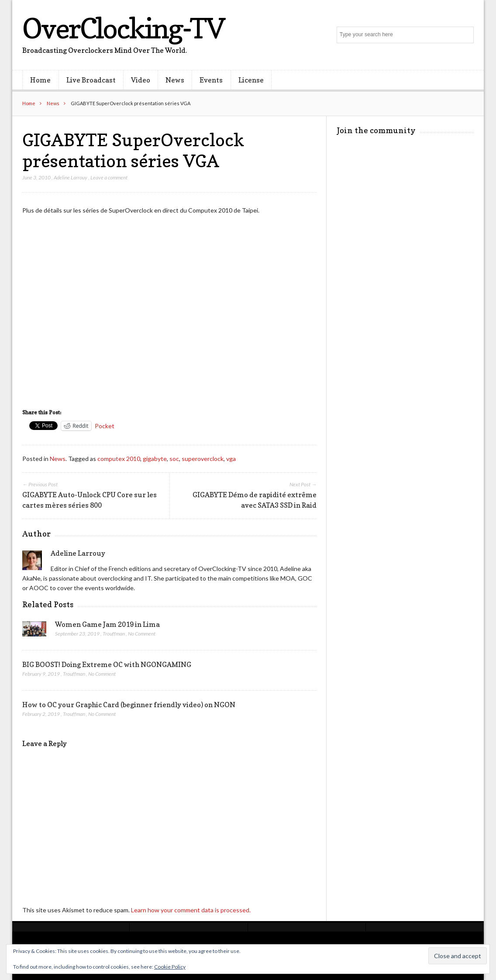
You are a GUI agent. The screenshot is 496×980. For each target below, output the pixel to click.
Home (40, 80)
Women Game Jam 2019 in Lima (107, 624)
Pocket (105, 426)
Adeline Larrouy (71, 177)
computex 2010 (119, 459)
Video (141, 80)
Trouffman (114, 634)
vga (231, 459)
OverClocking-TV (123, 28)
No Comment (142, 634)
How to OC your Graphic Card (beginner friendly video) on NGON (129, 705)
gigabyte (155, 459)
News (175, 80)
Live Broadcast (91, 80)
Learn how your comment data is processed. (191, 910)
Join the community (376, 130)
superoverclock (203, 459)
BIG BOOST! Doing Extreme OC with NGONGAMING (107, 664)
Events (211, 80)
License (251, 80)
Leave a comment (109, 177)
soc (174, 459)
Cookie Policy (170, 967)
